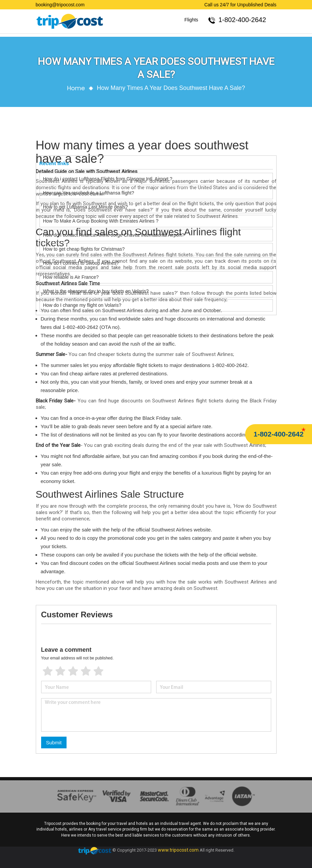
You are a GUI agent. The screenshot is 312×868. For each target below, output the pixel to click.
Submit (54, 742)
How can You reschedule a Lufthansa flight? (89, 193)
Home (76, 88)
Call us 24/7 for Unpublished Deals (240, 5)
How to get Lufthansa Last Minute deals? (86, 207)
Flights (191, 20)
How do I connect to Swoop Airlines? (81, 263)
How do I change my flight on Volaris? (82, 305)
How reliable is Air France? (72, 277)
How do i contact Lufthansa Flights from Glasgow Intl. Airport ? (108, 179)
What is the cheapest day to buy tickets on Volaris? (96, 291)
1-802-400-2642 (278, 434)
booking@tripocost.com (60, 5)
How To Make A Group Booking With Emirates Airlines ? (101, 221)
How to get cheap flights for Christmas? (84, 249)
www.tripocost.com (178, 850)
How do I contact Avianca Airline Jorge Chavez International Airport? (114, 235)
